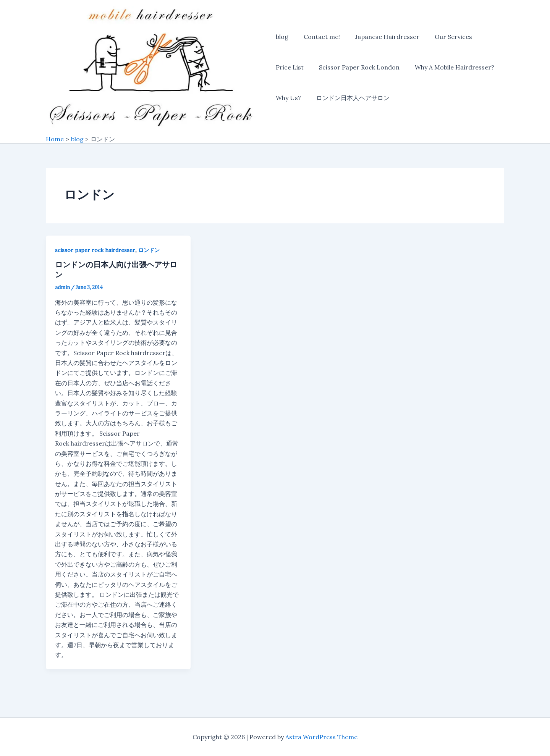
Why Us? (288, 99)
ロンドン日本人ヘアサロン (350, 99)
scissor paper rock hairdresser (95, 251)
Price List (290, 68)
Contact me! (319, 37)
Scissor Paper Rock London (356, 68)
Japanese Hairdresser (381, 37)
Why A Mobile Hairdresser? (448, 68)
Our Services (444, 37)
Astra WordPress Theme (321, 737)
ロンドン (149, 251)
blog (282, 37)
